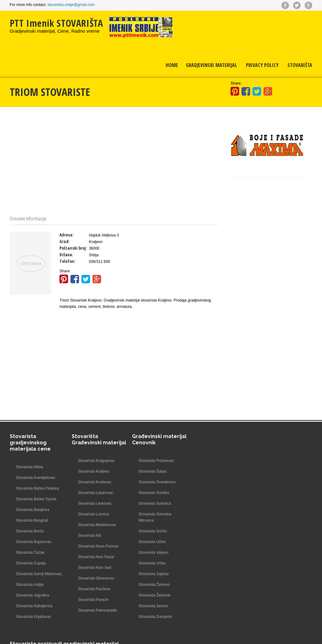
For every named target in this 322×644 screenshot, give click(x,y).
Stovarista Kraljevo (92, 471)
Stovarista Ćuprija (31, 563)
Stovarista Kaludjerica (34, 612)
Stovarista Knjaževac (34, 623)
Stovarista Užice (151, 542)
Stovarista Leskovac (93, 503)
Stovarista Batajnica (33, 510)
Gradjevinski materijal (211, 65)
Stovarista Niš (88, 536)
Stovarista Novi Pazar (94, 557)
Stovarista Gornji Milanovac (30, 577)
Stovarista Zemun (152, 606)
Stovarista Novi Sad (93, 568)
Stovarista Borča (30, 531)
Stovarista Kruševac (93, 482)
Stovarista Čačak (30, 552)
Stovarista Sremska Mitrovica (153, 517)
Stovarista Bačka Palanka (38, 488)
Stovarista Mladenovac (95, 525)
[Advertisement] (114, 160)
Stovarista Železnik (153, 595)
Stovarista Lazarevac (94, 493)
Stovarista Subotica (153, 503)
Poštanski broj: (73, 248)
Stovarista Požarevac (155, 461)
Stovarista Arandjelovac (36, 478)
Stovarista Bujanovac (34, 542)
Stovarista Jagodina (33, 602)
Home (172, 65)
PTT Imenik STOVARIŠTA (56, 23)
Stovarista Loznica (92, 514)
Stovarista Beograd (32, 520)
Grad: (65, 241)
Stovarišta (300, 65)
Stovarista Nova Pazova (97, 546)
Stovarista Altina (30, 467)
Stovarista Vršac (151, 563)
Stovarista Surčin (151, 531)
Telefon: (67, 261)
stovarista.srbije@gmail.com (71, 5)
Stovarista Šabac (151, 471)
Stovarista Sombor (153, 493)
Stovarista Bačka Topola (36, 499)
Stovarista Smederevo (156, 482)
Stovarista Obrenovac (94, 578)
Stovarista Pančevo (93, 589)
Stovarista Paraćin (92, 600)
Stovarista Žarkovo (153, 585)
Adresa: (67, 235)
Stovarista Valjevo (152, 552)
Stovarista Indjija (30, 591)
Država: (66, 255)
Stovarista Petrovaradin (96, 610)
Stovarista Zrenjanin (154, 617)
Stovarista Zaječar (152, 574)
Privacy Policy (262, 65)
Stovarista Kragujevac (95, 461)
